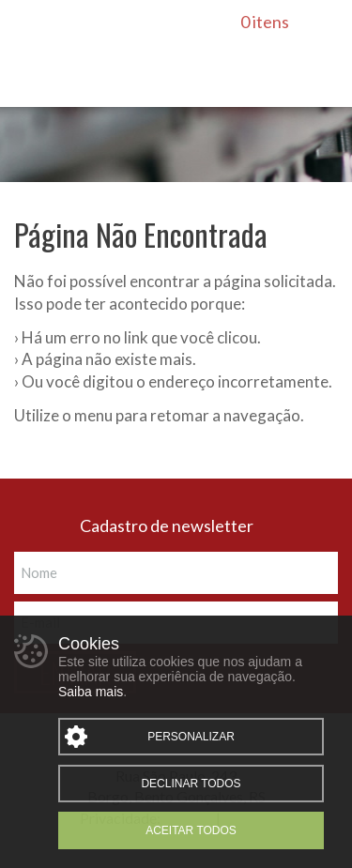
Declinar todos (191, 784)
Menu (30, 27)
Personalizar (191, 737)
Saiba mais (91, 692)
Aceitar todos (191, 830)
